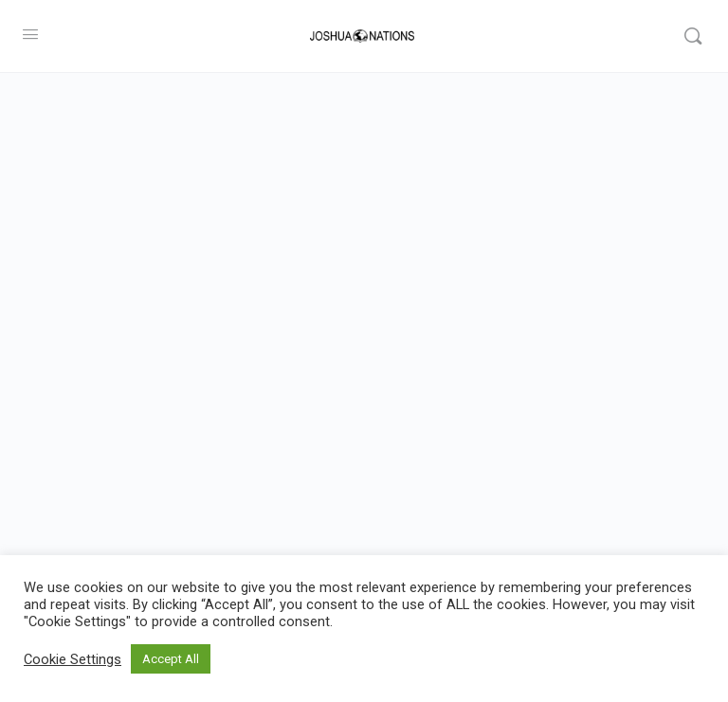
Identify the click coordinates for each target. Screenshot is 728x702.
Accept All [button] (171, 659)
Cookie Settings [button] (73, 659)
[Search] (693, 36)
